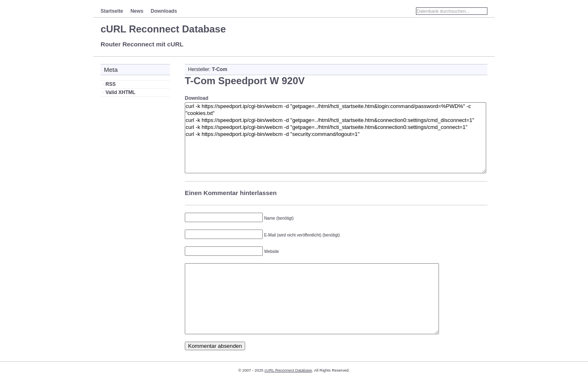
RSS (111, 84)
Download (196, 98)
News (137, 11)
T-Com (219, 69)
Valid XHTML (121, 92)
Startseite (112, 11)
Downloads (164, 11)
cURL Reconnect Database (163, 29)
